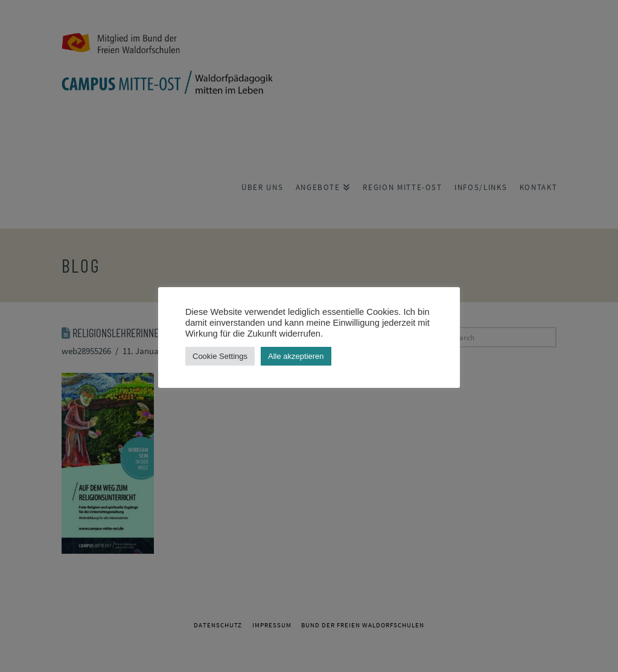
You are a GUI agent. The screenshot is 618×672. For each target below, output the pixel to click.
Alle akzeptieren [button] (296, 356)
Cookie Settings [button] (220, 356)
